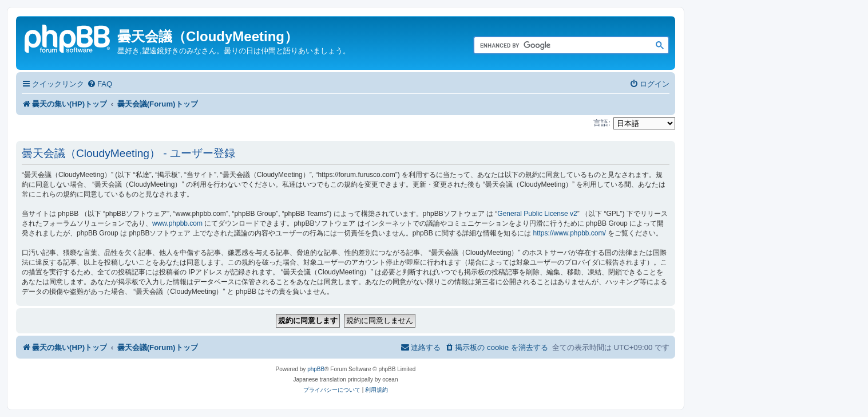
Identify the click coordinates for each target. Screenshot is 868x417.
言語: (602, 123)
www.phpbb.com (177, 223)
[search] (558, 46)
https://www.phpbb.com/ (569, 233)
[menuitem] (100, 84)
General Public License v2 (537, 214)
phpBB (316, 369)
